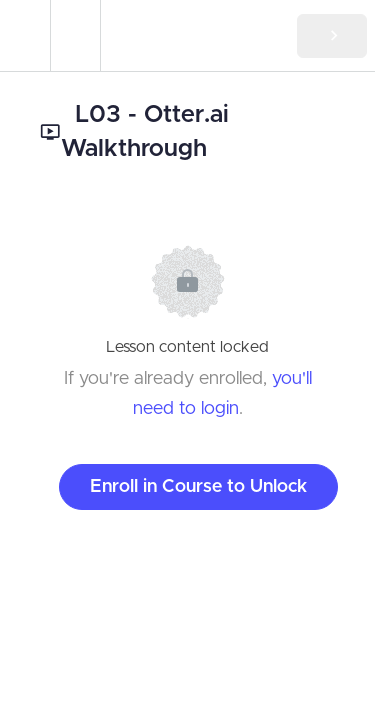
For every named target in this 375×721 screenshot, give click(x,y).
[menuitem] (75, 35)
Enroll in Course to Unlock (198, 487)
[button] (25, 35)
